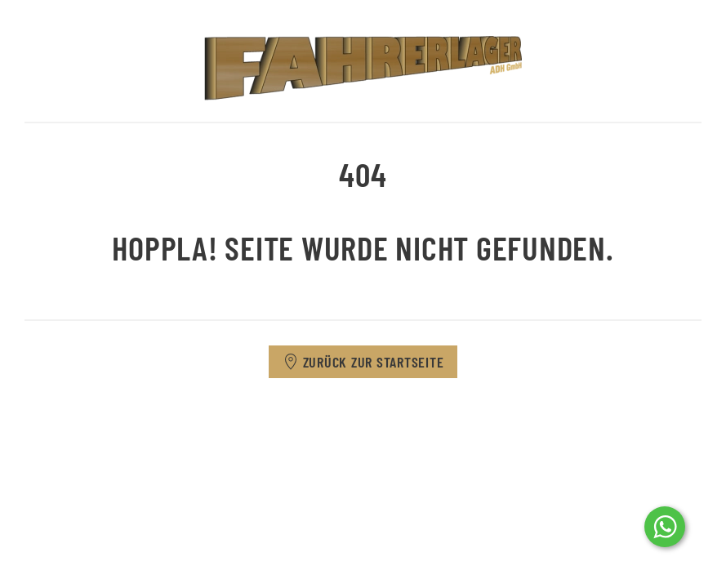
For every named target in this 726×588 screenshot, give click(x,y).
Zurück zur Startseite (363, 362)
